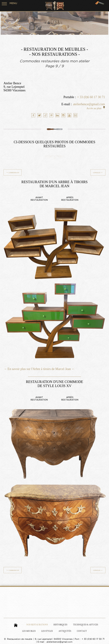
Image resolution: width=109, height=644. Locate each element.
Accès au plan (96, 108)
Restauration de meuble (20, 639)
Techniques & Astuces (86, 625)
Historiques (60, 625)
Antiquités (65, 631)
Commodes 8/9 (13, 172)
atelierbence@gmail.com (89, 104)
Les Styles (47, 631)
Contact (82, 631)
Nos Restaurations (37, 625)
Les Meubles (29, 631)
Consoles (98, 172)
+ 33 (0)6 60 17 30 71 (91, 97)
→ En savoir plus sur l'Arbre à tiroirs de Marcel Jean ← (39, 369)
